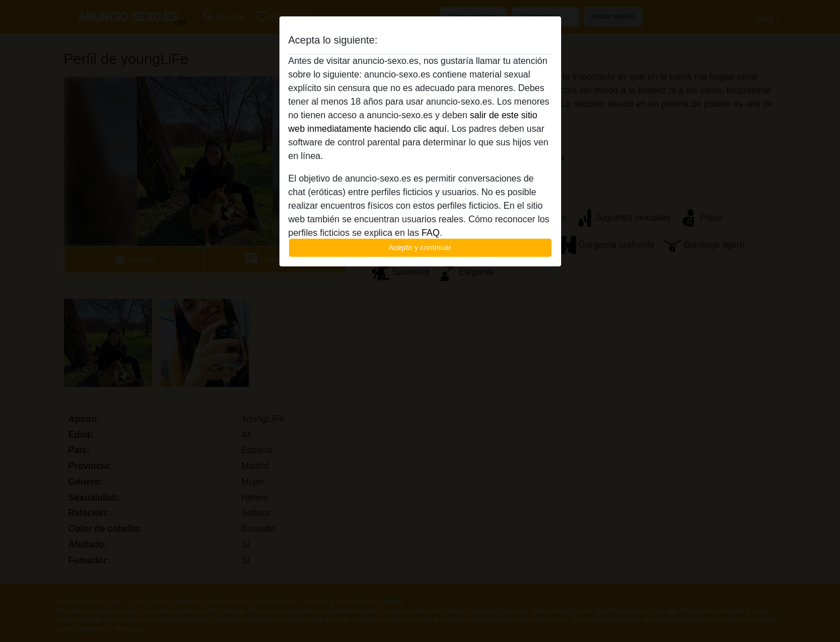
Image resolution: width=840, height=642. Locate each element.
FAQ (430, 233)
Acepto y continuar (420, 247)
